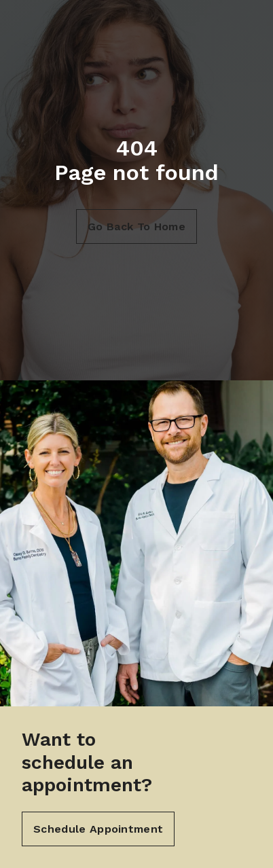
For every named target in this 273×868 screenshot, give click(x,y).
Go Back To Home (136, 227)
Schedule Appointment (98, 829)
